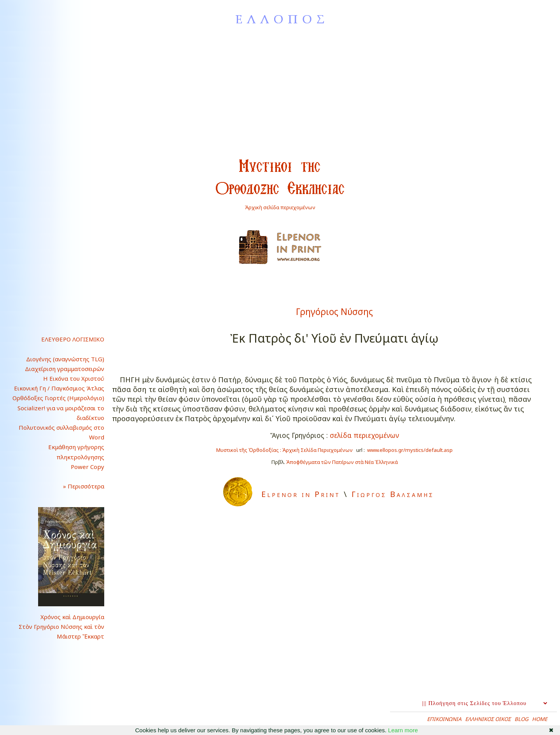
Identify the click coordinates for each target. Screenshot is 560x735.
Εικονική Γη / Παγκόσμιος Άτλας (59, 388)
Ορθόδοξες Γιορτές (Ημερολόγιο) (58, 398)
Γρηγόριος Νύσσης (334, 312)
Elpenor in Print (301, 494)
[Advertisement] (280, 96)
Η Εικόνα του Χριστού (74, 378)
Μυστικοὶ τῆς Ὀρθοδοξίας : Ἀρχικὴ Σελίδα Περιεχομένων (284, 450)
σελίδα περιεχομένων (364, 435)
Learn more (403, 730)
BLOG (521, 719)
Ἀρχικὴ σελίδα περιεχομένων (280, 207)
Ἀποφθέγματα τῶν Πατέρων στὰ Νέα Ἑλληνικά (342, 462)
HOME (540, 719)
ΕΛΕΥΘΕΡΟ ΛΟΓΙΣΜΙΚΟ (73, 339)
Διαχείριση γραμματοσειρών (65, 369)
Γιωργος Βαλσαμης (393, 494)
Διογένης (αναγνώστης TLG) (65, 359)
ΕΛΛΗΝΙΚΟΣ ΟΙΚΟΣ (488, 719)
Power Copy (87, 467)
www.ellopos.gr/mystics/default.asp (410, 450)
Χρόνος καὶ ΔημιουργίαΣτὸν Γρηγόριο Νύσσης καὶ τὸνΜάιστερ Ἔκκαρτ (61, 626)
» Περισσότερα (77, 486)
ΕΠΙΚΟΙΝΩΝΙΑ (444, 719)
